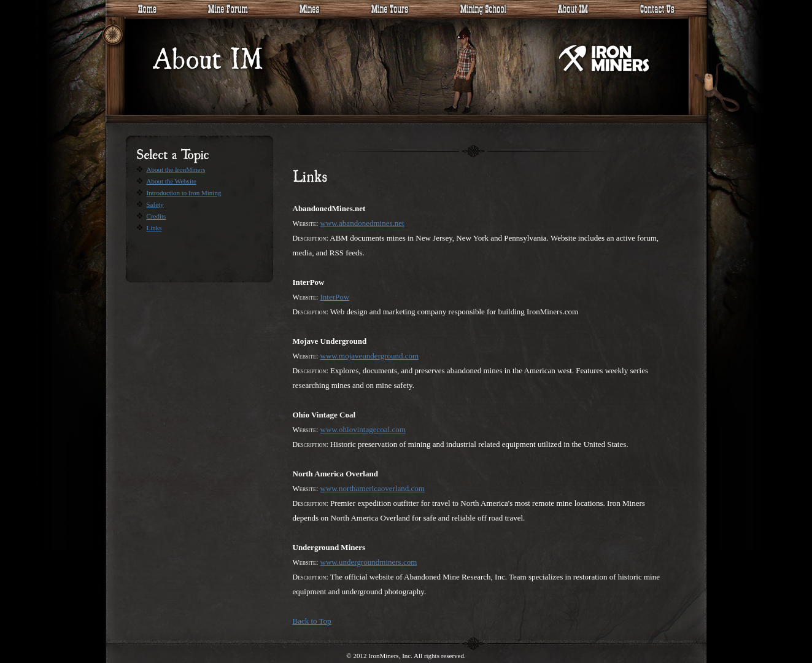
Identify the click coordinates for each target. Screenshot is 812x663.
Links (154, 228)
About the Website (172, 181)
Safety (155, 204)
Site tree (118, 34)
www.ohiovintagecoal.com (363, 429)
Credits (157, 216)
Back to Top (312, 621)
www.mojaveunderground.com (370, 356)
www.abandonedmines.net (362, 223)
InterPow (335, 297)
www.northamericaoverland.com (373, 488)
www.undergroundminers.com (369, 562)
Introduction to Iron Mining (184, 193)
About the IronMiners (176, 169)
